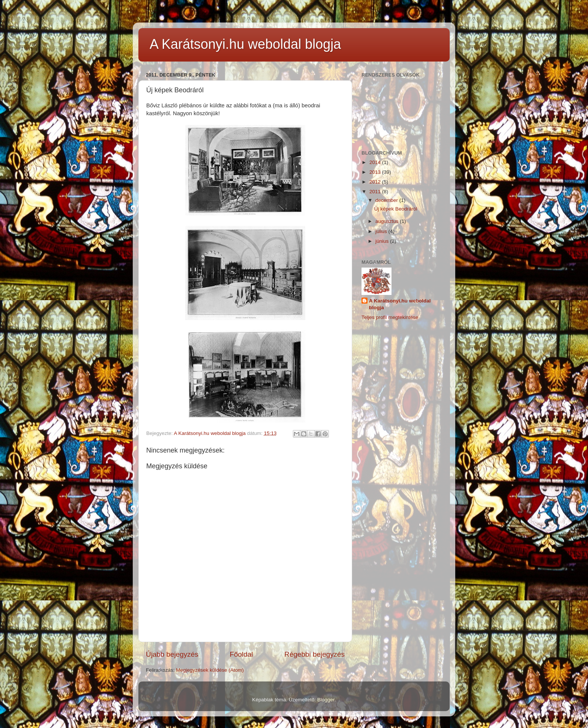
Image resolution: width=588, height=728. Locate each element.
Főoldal (241, 654)
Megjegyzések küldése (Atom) (210, 670)
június (383, 241)
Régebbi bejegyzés (314, 654)
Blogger (326, 700)
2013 (376, 172)
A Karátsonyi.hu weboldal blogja (245, 44)
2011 (376, 192)
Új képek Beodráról (396, 209)
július (382, 231)
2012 (376, 182)
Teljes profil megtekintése (390, 317)
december (387, 200)
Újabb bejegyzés (172, 654)
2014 (376, 162)
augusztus (388, 221)
